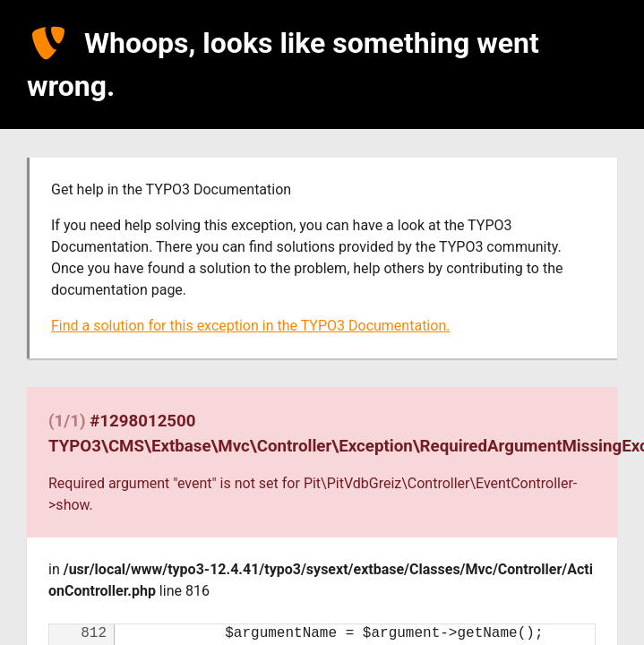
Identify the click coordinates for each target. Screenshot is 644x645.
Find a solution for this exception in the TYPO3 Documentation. (250, 326)
